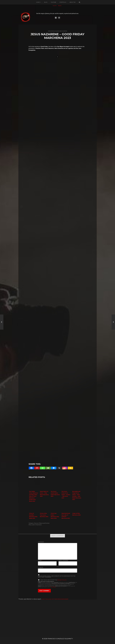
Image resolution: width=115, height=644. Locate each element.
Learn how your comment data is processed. (55, 599)
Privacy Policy (62, 580)
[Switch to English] (60, 6)
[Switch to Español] (55, 6)
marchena (39, 525)
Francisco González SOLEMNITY (60, 639)
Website (41, 567)
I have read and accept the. (52, 580)
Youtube (53, 2)
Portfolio (63, 2)
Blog (46, 2)
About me (73, 2)
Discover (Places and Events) (42, 523)
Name (40, 560)
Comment (41, 542)
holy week (32, 525)
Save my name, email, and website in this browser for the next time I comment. (57, 577)
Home (38, 2)
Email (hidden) (63, 560)
